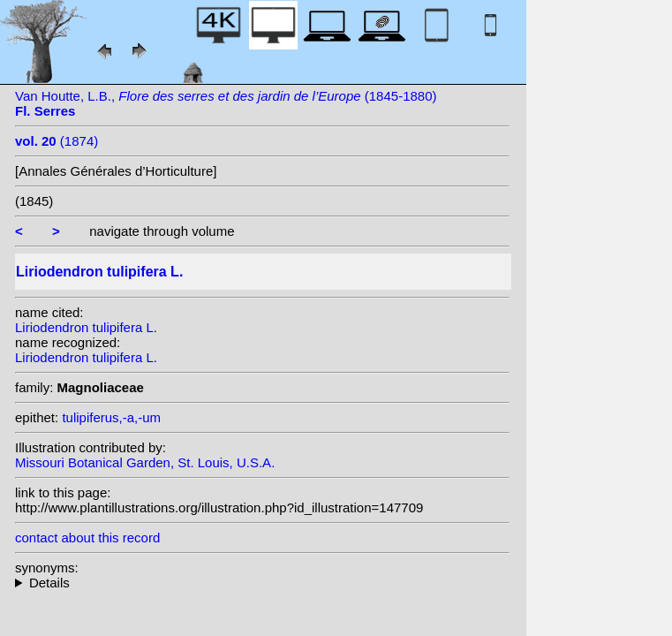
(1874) (57, 141)
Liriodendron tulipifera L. (86, 327)
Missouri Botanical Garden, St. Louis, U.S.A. (145, 462)
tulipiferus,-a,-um (111, 417)
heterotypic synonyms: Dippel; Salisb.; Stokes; (262, 583)
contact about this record (87, 538)
